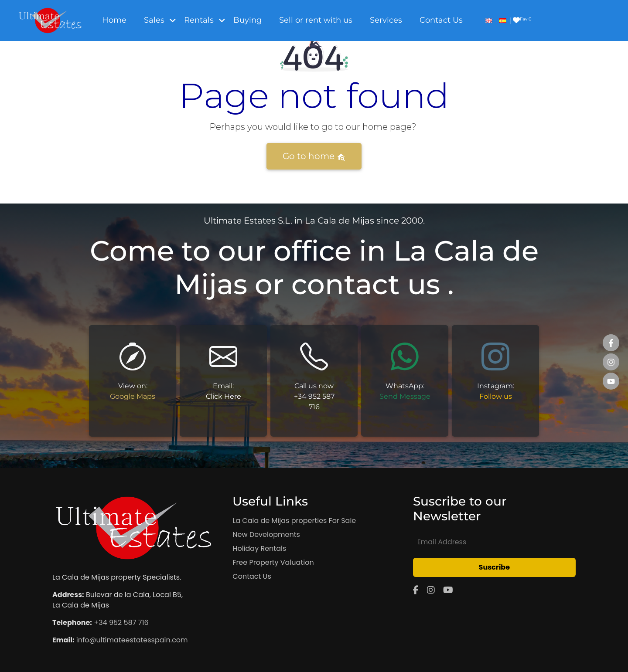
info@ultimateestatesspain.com (132, 640)
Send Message (405, 396)
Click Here (224, 396)
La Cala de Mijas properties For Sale (294, 521)
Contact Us (252, 576)
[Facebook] (416, 590)
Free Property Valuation (273, 562)
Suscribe (495, 567)
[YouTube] (448, 590)
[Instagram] (431, 590)
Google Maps (133, 396)
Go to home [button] (314, 156)
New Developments (266, 535)
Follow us (496, 396)
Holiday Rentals (259, 548)
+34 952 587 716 (121, 623)
